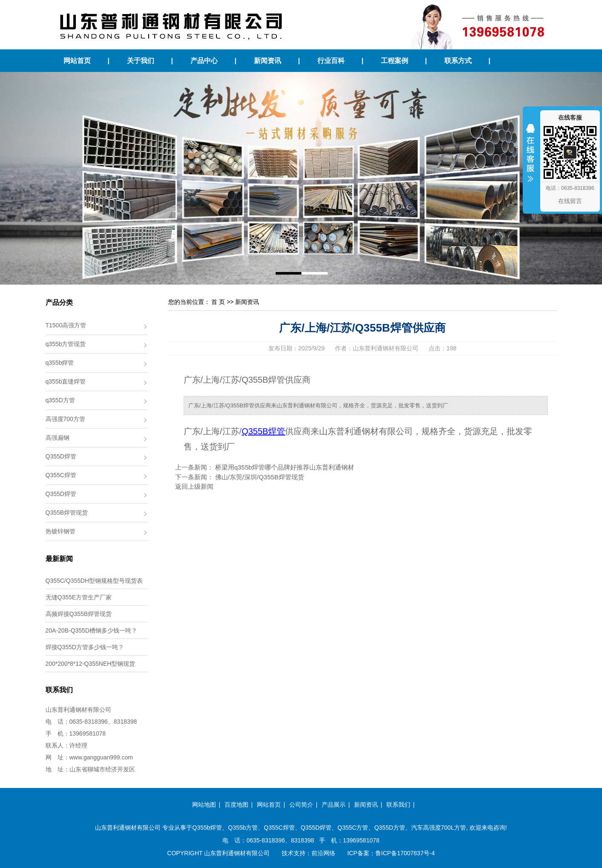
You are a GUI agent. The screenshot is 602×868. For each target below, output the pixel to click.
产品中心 (204, 61)
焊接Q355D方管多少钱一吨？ (85, 647)
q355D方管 (60, 400)
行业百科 (331, 61)
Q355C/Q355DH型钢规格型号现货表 (94, 581)
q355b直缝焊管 (66, 381)
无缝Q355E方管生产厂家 (79, 597)
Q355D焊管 (61, 456)
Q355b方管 (243, 828)
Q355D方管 (389, 828)
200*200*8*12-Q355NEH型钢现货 (91, 664)
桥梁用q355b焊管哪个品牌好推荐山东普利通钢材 (285, 467)
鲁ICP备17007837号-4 (405, 853)
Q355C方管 (353, 828)
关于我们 (141, 61)
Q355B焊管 (263, 431)
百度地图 (236, 805)
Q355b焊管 (207, 828)
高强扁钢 (58, 438)
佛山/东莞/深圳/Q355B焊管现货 (260, 477)
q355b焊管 (60, 363)
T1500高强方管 (66, 325)
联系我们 (398, 805)
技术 (288, 853)
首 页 (218, 302)
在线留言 (570, 201)
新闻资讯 (268, 61)
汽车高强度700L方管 (439, 828)
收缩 (530, 158)
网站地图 (204, 805)
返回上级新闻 (194, 486)
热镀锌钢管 (60, 531)
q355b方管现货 (66, 344)
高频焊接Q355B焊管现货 (79, 614)
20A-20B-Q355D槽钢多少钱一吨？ (92, 630)
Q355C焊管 (61, 475)
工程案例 (395, 61)
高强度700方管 (65, 419)
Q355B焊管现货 (67, 513)
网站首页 (77, 61)
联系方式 (458, 61)
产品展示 (334, 805)
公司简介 (301, 805)
